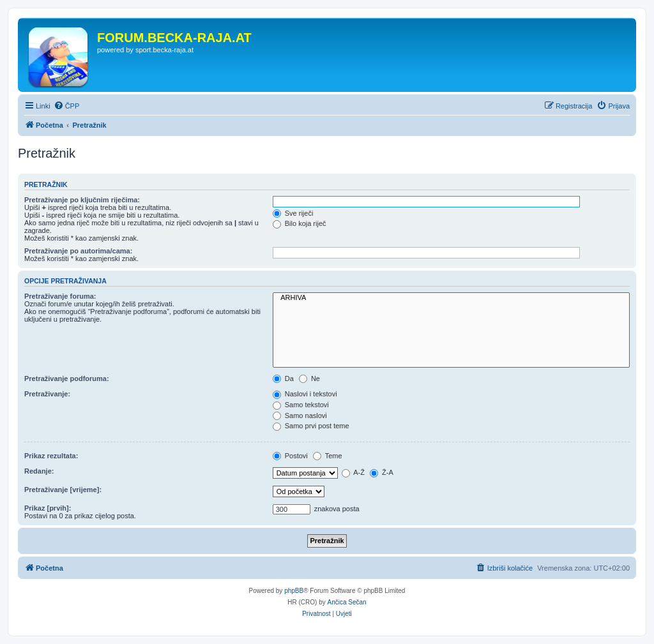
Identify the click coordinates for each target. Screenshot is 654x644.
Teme (328, 456)
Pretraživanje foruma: (60, 296)
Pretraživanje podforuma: (67, 378)
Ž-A (382, 472)
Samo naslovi (300, 416)
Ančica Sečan (347, 602)
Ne (309, 378)
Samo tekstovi (301, 405)
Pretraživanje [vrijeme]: (63, 490)
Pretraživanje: (47, 394)
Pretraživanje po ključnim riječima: (82, 200)
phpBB (294, 591)
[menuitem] (67, 106)
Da (283, 378)
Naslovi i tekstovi (305, 394)
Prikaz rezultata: (51, 456)
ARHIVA (451, 298)
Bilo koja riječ (300, 223)
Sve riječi (293, 213)
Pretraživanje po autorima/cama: (78, 251)
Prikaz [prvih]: (48, 508)
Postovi (290, 456)
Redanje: (39, 471)
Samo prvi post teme (311, 426)
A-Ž (353, 472)
